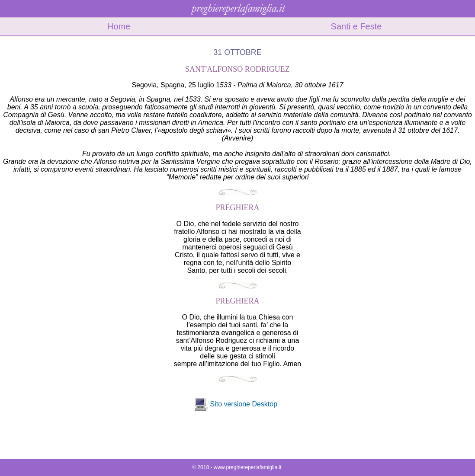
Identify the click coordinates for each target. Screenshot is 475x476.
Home (119, 26)
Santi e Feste (356, 26)
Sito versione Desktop (244, 404)
